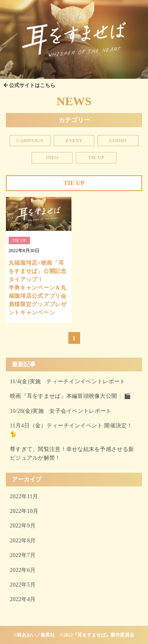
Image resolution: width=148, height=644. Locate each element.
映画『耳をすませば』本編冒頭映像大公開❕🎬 (70, 396)
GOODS (118, 141)
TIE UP (96, 158)
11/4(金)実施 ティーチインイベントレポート (67, 381)
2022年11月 (24, 496)
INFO (52, 158)
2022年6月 (23, 570)
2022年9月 (23, 526)
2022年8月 (23, 541)
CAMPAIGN (30, 141)
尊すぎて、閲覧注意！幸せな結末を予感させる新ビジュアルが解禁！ (72, 454)
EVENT (74, 141)
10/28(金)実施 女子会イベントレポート (61, 411)
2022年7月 (23, 555)
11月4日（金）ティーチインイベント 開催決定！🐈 (71, 430)
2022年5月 (23, 585)
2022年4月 (23, 599)
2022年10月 (24, 511)
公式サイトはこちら (32, 85)
